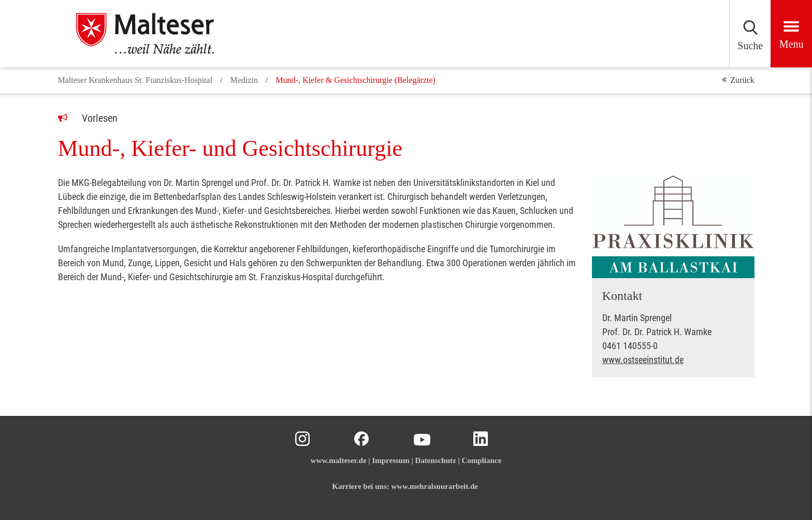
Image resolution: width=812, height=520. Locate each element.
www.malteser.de (339, 460)
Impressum (390, 460)
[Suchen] (707, 34)
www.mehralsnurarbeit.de (435, 486)
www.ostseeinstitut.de (643, 360)
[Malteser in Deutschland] (156, 34)
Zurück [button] (742, 80)
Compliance (481, 460)
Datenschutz (435, 460)
